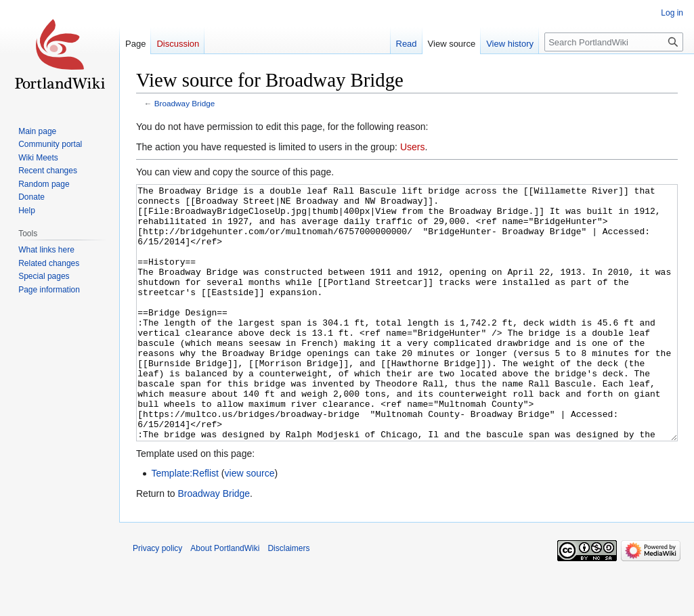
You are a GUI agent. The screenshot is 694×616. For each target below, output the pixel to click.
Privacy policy (157, 599)
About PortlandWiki (225, 599)
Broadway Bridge (185, 103)
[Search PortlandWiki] (614, 42)
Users (413, 147)
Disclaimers (288, 599)
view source (250, 524)
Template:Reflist (185, 524)
